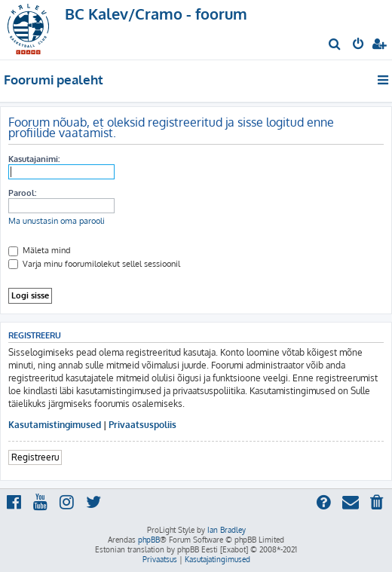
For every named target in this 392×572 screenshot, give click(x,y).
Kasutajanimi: (34, 159)
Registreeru (35, 457)
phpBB (149, 540)
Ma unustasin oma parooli (57, 221)
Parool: (22, 193)
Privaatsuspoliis (142, 425)
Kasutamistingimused (55, 425)
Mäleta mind (40, 250)
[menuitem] (335, 45)
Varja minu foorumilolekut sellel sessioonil (94, 264)
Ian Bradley (227, 530)
